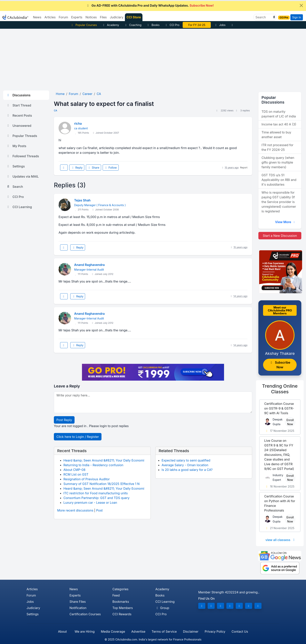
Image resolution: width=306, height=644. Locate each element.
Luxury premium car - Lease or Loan (90, 503)
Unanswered (19, 126)
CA (56, 110)
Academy (110, 25)
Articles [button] (50, 17)
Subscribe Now (280, 365)
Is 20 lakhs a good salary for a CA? (187, 470)
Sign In (297, 17)
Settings (16, 166)
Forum (31, 595)
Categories (120, 589)
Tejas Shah (82, 200)
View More (285, 222)
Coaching (133, 25)
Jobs (220, 25)
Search (15, 187)
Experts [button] (77, 17)
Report (244, 168)
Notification (78, 608)
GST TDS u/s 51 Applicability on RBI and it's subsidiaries (279, 180)
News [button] (37, 17)
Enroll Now (290, 422)
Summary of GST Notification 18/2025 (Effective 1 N (101, 484)
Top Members (123, 608)
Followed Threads (23, 156)
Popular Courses (84, 25)
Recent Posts (19, 115)
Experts (75, 595)
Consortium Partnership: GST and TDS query (97, 498)
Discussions (18, 95)
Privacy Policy (215, 631)
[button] (274, 17)
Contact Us (240, 631)
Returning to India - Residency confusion (93, 465)
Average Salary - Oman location (185, 465)
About (62, 631)
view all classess (281, 540)
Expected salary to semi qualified (186, 460)
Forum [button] (63, 17)
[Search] (263, 17)
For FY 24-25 (197, 25)
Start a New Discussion (280, 236)
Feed (116, 595)
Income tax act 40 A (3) (279, 124)
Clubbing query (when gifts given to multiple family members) (278, 162)
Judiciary (33, 608)
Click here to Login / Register (78, 437)
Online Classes (280, 389)
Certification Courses (85, 614)
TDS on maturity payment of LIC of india (279, 114)
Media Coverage (113, 631)
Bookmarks (121, 602)
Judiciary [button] (117, 17)
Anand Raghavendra (89, 265)
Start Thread (19, 105)
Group (162, 608)
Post (99, 510)
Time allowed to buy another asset (276, 135)
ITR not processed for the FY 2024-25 (277, 147)
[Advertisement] (153, 58)
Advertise (138, 631)
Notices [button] (91, 17)
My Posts (16, 146)
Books (153, 25)
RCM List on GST (76, 474)
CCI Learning (19, 207)
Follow (111, 168)
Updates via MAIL (22, 176)
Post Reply (64, 420)
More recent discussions (75, 510)
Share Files (78, 602)
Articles (32, 589)
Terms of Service (164, 631)
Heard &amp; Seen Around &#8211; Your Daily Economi (104, 460)
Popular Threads (22, 136)
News (74, 589)
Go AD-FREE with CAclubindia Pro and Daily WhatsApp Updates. (150, 5)
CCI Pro (172, 25)
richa (78, 123)
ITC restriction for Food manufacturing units (96, 493)
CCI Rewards (122, 614)
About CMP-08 (74, 470)
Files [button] (103, 17)
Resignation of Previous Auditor (87, 479)
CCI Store (134, 17)
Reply (77, 168)
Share (93, 168)
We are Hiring (85, 631)
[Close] (301, 5)
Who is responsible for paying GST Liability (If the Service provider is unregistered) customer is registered (279, 202)
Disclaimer (191, 631)
